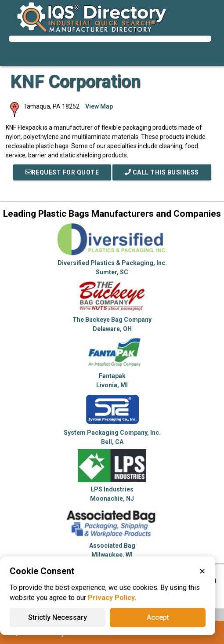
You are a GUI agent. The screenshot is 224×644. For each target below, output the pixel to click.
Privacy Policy (111, 598)
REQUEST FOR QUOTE (62, 172)
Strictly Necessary (58, 617)
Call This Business (162, 172)
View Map (99, 106)
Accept (158, 617)
